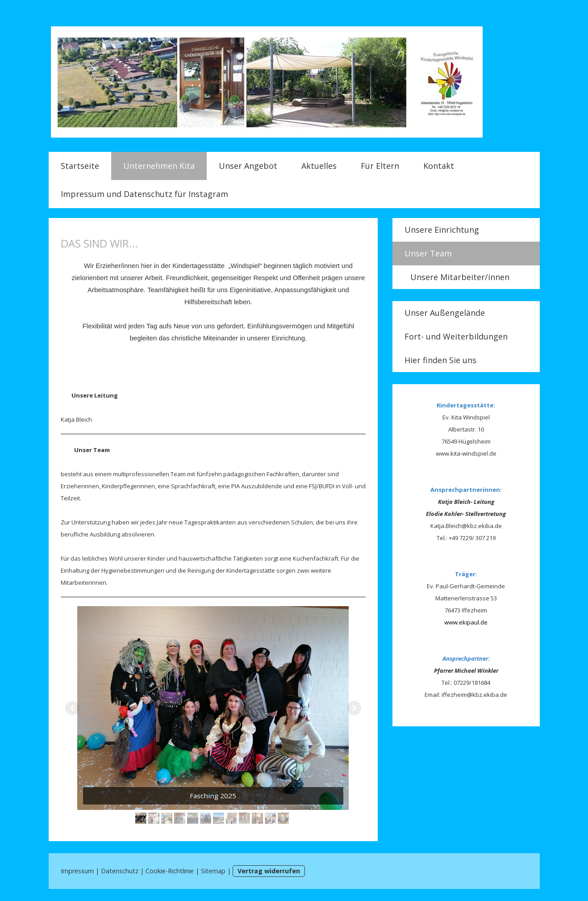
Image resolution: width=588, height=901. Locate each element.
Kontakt (439, 166)
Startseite (80, 166)
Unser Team (428, 253)
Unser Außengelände (445, 313)
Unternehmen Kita (159, 166)
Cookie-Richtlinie (170, 871)
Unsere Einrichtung (442, 230)
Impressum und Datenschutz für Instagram (144, 194)
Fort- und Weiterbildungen (456, 336)
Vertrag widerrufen (269, 871)
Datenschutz (120, 871)
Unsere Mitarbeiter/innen (460, 277)
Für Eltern (380, 166)
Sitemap (213, 871)
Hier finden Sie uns (440, 360)
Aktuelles (319, 166)
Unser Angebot (248, 166)
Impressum (77, 871)
